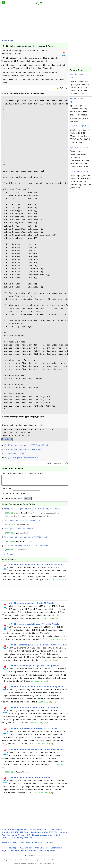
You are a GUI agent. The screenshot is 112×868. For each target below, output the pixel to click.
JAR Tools (25, 835)
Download (7, 439)
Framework (42, 832)
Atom (46, 845)
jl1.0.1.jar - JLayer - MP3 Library (19, 531)
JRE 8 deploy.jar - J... (80, 171)
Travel (41, 853)
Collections (25, 845)
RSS (40, 845)
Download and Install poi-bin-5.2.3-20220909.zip (26, 539)
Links (11, 853)
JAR (37, 850)
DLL (42, 850)
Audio (4, 832)
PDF (29, 837)
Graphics (6, 835)
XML (32, 840)
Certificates (56, 850)
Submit (28, 501)
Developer (13, 850)
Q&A (18, 853)
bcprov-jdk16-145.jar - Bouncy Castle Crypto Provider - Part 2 (32, 511)
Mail (3, 837)
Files (47, 850)
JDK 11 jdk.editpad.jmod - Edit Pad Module (23, 449)
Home (4, 41)
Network (22, 837)
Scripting (44, 837)
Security (54, 837)
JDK (11, 41)
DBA (22, 850)
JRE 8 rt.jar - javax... (79, 126)
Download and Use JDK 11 (16, 454)
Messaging (12, 837)
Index (34, 845)
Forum (53, 853)
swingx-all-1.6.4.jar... (80, 147)
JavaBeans (36, 835)
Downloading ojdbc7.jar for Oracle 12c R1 (23, 523)
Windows (29, 850)
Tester (4, 850)
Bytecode (21, 832)
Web (26, 840)
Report (36, 837)
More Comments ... (10, 556)
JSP (56, 835)
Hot (10, 845)
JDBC (45, 835)
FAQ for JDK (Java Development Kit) (22, 458)
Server (62, 837)
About (15, 845)
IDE (17, 835)
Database (31, 832)
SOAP (12, 840)
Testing (20, 840)
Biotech (12, 832)
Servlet (5, 840)
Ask (51, 845)
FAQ (47, 853)
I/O (13, 835)
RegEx (5, 853)
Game (52, 832)
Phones (33, 853)
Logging (63, 835)
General (59, 832)
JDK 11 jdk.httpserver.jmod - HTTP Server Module (26, 445)
